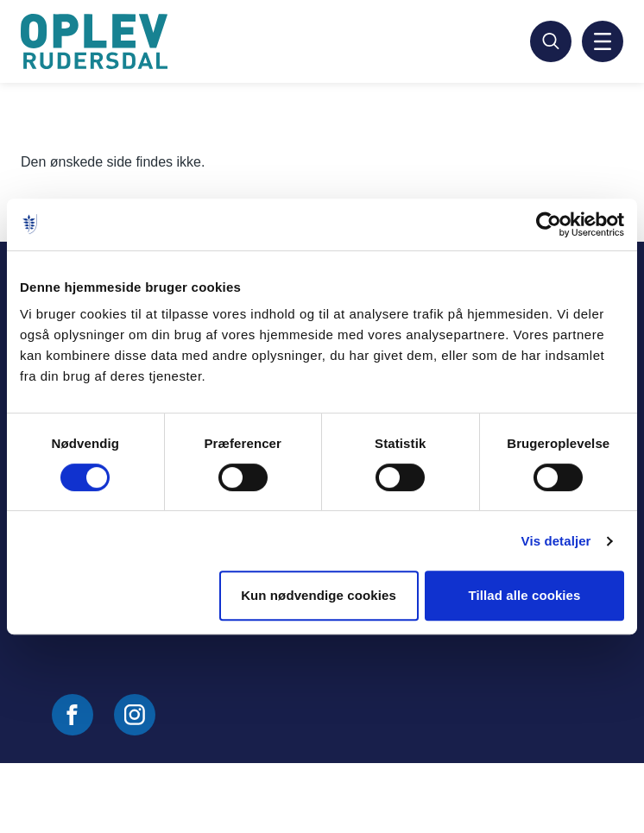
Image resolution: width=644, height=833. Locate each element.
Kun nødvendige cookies (319, 595)
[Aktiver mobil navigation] (603, 41)
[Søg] (551, 41)
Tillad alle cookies (524, 595)
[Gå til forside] (97, 41)
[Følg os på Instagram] (135, 715)
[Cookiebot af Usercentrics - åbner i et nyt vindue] (549, 224)
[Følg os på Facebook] (73, 715)
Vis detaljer (556, 541)
